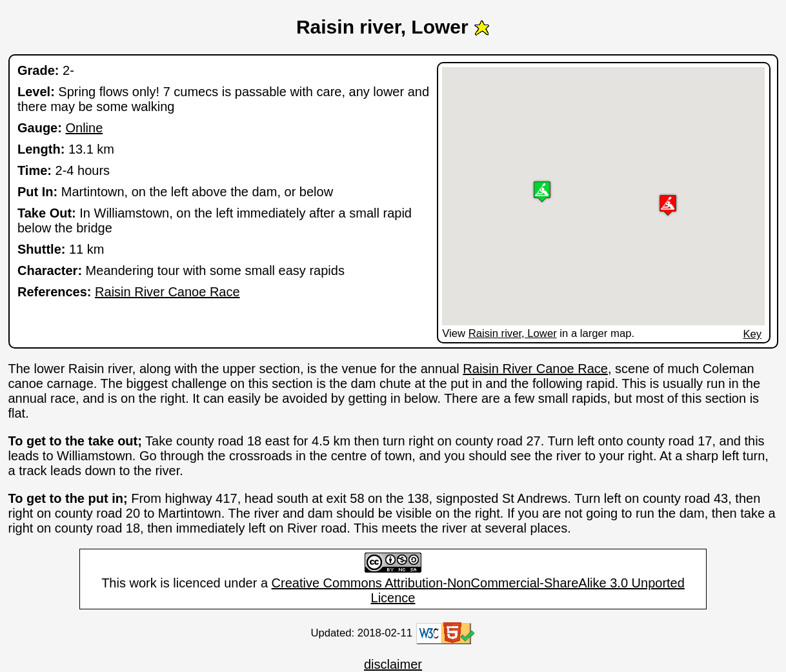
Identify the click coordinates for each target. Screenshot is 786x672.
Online (84, 128)
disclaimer (393, 664)
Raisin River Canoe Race (167, 292)
